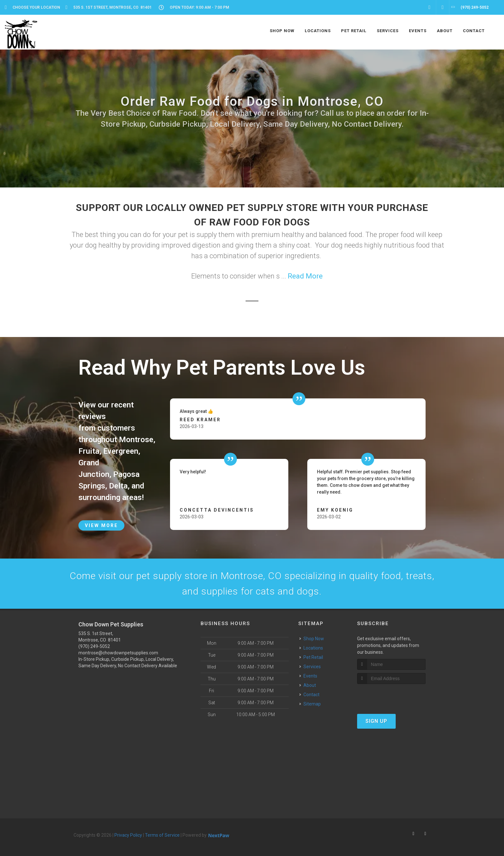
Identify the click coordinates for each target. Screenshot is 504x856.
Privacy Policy (128, 835)
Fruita (89, 451)
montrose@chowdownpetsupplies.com (118, 653)
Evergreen (121, 451)
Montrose (136, 440)
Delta (118, 486)
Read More (305, 276)
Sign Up (376, 721)
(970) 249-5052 (94, 646)
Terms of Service (162, 835)
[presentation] (391, 696)
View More (101, 525)
